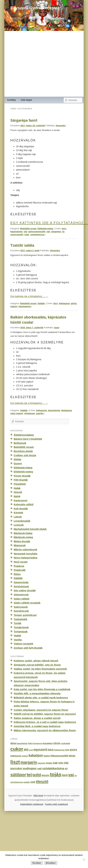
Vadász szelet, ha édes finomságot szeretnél (40, 669)
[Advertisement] (36, 64)
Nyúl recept (21, 562)
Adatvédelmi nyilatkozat (32, 804)
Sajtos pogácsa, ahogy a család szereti (37, 718)
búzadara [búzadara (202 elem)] (48, 743)
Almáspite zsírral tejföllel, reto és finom (37, 665)
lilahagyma (67, 410)
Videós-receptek (23, 644)
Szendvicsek (21, 611)
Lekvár (18, 517)
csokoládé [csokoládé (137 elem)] (66, 743)
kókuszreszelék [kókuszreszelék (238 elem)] (59, 756)
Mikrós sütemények (25, 549)
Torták (17, 623)
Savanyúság (21, 582)
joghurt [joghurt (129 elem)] (25, 756)
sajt (48, 232)
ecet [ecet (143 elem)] (31, 750)
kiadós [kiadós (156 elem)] (47, 756)
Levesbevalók (22, 521)
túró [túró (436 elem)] (65, 775)
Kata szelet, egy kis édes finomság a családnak (42, 689)
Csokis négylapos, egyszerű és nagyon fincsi (41, 710)
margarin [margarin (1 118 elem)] (29, 762)
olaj (25, 232)
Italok (17, 496)
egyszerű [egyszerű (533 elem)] (40, 749)
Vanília (18, 640)
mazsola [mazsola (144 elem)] (41, 763)
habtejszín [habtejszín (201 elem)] (16, 756)
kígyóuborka (16, 232)
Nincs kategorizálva (25, 558)
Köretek (18, 513)
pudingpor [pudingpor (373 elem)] (30, 768)
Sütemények (21, 595)
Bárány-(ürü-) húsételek (28, 439)
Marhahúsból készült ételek (30, 529)
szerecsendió (17, 235)
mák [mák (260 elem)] (55, 763)
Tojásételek (20, 619)
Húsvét (18, 492)
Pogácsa (19, 566)
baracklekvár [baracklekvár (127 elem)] (22, 743)
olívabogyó (30, 413)
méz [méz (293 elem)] (61, 763)
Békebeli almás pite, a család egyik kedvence (41, 698)
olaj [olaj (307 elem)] (66, 763)
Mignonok (20, 545)
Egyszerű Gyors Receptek (35, 8)
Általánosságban (24, 435)
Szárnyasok (21, 607)
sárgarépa (56, 232)
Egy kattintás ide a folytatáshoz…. (29, 296)
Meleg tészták (22, 541)
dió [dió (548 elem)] (26, 749)
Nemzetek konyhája (25, 554)
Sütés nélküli (21, 599)
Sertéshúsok (21, 586)
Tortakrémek (21, 627)
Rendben (37, 863)
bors (64, 229)
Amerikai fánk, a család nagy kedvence (37, 726)
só (63, 232)
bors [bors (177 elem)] (30, 743)
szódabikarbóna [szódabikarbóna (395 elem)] (53, 768)
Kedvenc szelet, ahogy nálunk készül (36, 661)
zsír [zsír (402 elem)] (33, 782)
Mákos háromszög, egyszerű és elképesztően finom (45, 730)
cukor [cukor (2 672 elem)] (17, 749)
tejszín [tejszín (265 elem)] (46, 775)
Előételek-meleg (45, 229)
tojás (27, 235)
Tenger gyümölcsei (25, 615)
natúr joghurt (17, 413)
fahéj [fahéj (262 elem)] (51, 750)
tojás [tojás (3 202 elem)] (56, 774)
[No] (84, 860)
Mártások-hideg (23, 533)
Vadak (17, 635)
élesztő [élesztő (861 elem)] (42, 782)
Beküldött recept (28, 229)
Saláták (41, 303)
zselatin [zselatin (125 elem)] (27, 782)
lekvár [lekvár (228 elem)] (72, 756)
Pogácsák (20, 570)
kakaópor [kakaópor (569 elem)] (36, 755)
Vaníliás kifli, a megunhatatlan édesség (37, 693)
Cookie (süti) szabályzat (56, 804)
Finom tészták (22, 476)
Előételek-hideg (23, 468)
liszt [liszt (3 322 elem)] (15, 762)
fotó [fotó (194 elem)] (67, 750)
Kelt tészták (21, 509)
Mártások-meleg (23, 537)
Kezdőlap (11, 100)
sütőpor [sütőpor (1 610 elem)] (18, 775)
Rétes (17, 574)
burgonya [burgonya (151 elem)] (38, 743)
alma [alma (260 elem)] (13, 743)
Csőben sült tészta (25, 455)
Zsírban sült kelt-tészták (28, 648)
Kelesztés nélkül (24, 504)
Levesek (19, 525)
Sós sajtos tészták (25, 590)
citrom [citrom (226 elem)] (57, 743)
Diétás (17, 459)
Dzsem (18, 463)
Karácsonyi (21, 500)
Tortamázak (21, 631)
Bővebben (51, 863)
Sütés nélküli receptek (27, 603)
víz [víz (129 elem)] (75, 775)
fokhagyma (64, 303)
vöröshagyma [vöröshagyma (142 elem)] (17, 782)
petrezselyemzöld (37, 232)
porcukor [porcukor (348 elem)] (16, 768)
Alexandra (61, 126)
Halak (17, 488)
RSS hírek (38, 796)
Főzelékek (20, 484)
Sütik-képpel (26, 100)
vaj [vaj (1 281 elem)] (71, 775)
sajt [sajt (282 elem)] (39, 768)
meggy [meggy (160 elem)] (49, 763)
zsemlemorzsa (37, 235)
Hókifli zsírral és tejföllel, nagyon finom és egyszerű (45, 714)
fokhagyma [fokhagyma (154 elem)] (59, 750)
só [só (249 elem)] (66, 769)
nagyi (57, 328)
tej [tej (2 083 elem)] (29, 775)
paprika (40, 413)
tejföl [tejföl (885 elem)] (37, 775)
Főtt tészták (21, 480)
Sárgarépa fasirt (24, 120)
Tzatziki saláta (22, 245)
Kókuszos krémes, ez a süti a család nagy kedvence (45, 722)
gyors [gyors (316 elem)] (73, 750)
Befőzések (20, 443)
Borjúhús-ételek (23, 451)
